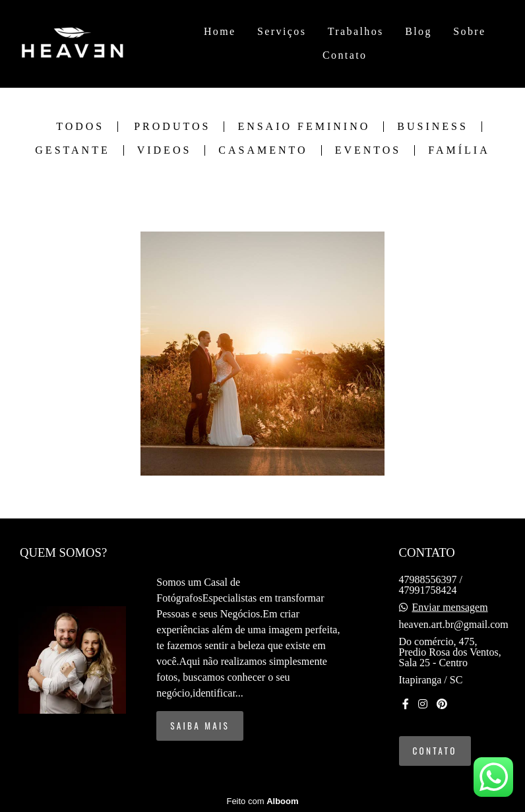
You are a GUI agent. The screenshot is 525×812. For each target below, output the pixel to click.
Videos (165, 150)
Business (433, 127)
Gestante (72, 150)
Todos (80, 127)
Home (220, 31)
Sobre (469, 31)
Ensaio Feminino (304, 127)
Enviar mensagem (450, 608)
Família (459, 150)
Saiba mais (200, 726)
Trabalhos (356, 31)
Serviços (282, 31)
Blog (418, 31)
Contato (345, 55)
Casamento (263, 150)
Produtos (172, 127)
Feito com (262, 801)
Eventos (368, 150)
